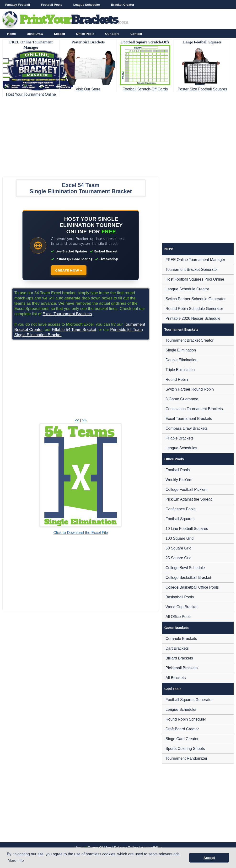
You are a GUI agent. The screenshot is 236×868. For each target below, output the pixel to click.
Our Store (112, 34)
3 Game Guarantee (182, 399)
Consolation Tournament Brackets (194, 409)
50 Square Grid (179, 548)
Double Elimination (181, 360)
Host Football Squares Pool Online (195, 279)
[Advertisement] (118, 136)
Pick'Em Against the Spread (189, 499)
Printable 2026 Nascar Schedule (193, 318)
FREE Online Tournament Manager (195, 260)
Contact (136, 34)
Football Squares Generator (189, 700)
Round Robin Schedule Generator (194, 309)
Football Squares (180, 519)
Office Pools (85, 34)
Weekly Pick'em (179, 480)
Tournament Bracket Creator (190, 340)
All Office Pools (178, 617)
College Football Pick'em (187, 489)
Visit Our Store (88, 89)
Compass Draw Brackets (187, 428)
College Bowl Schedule (185, 568)
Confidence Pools (180, 509)
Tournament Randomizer (186, 758)
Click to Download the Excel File (81, 533)
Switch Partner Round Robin (190, 389)
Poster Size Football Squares (202, 89)
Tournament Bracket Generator (192, 269)
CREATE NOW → (69, 270)
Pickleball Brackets (182, 668)
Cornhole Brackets (181, 639)
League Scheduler (87, 5)
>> (84, 420)
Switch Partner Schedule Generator (196, 299)
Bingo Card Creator (182, 739)
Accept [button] (209, 858)
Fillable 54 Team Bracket (74, 330)
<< (77, 420)
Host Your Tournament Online (31, 94)
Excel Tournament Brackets (67, 314)
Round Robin (177, 379)
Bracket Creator (123, 5)
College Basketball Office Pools (192, 587)
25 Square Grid (179, 558)
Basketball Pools (180, 597)
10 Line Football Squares (187, 529)
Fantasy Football (18, 5)
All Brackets (176, 678)
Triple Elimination (180, 370)
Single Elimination (181, 350)
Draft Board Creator (182, 729)
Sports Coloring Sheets (185, 749)
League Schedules (181, 448)
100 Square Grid (180, 538)
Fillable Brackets (180, 438)
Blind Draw (35, 34)
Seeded (59, 34)
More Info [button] (16, 860)
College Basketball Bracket (188, 578)
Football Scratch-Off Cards (145, 89)
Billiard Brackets (179, 658)
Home (11, 34)
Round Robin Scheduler (186, 719)
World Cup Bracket (182, 607)
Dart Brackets (177, 648)
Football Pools (52, 5)
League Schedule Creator (187, 289)
